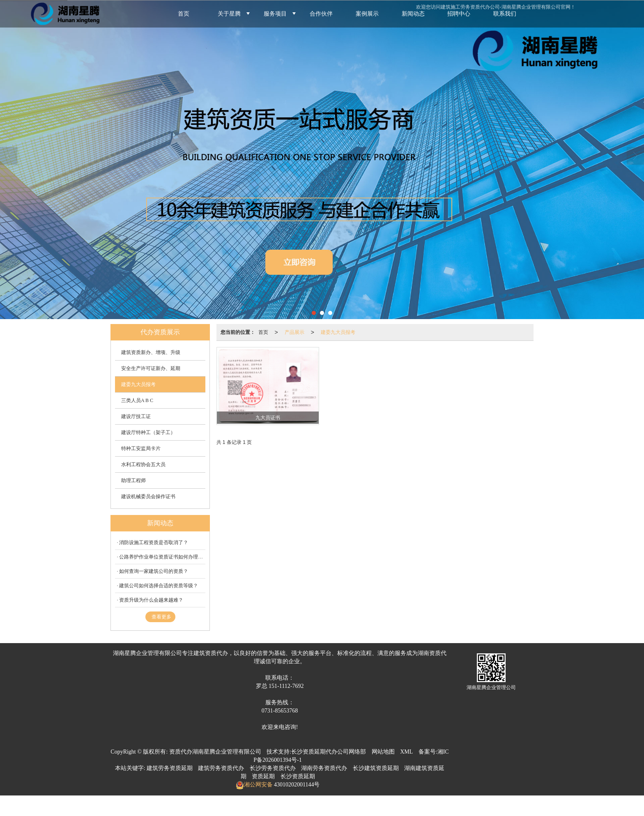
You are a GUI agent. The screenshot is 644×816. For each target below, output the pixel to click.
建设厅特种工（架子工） (148, 432)
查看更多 (161, 617)
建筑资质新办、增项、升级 (151, 352)
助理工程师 (133, 480)
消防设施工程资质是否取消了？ (154, 542)
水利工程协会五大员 (143, 464)
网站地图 (383, 752)
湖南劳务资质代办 (324, 768)
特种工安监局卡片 (141, 448)
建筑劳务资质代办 (221, 768)
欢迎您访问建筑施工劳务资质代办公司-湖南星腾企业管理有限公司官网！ (496, 7)
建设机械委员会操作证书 (148, 496)
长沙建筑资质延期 (376, 768)
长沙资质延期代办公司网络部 (329, 752)
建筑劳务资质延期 (170, 768)
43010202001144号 (296, 785)
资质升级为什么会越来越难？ (151, 600)
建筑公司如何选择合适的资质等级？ (159, 586)
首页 (263, 332)
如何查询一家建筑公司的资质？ (154, 571)
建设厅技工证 (136, 416)
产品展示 (294, 332)
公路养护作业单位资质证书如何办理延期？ (166, 557)
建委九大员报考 (338, 332)
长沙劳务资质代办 (273, 768)
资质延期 (263, 776)
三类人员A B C (137, 400)
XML (406, 752)
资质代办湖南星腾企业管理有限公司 (215, 752)
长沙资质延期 (298, 776)
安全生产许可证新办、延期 (151, 368)
